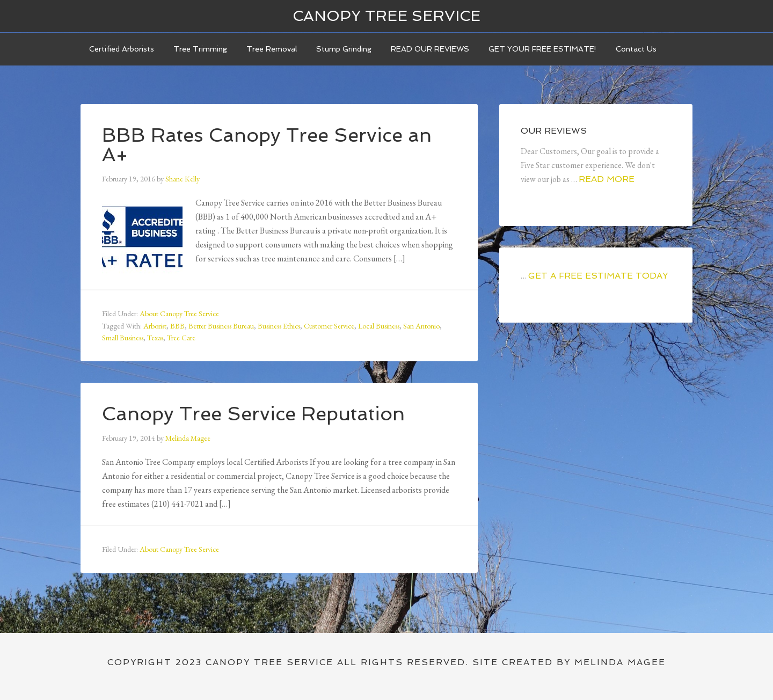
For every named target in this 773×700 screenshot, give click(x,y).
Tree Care (181, 338)
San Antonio (421, 326)
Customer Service (329, 326)
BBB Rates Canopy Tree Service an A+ (267, 145)
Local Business (379, 326)
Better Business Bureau (221, 326)
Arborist (155, 326)
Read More (607, 179)
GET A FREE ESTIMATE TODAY (598, 276)
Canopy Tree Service (386, 16)
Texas (155, 338)
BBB (177, 326)
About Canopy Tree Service (179, 313)
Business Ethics (279, 326)
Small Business (123, 338)
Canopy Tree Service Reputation (253, 414)
